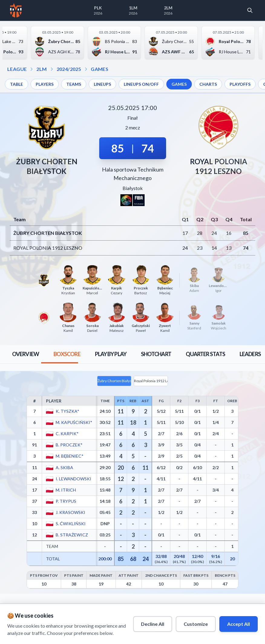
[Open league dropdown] (31, 69)
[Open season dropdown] (52, 69)
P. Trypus (66, 501)
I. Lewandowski (73, 479)
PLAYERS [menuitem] (45, 84)
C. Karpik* (67, 434)
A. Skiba (64, 467)
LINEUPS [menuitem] (102, 84)
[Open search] (250, 10)
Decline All (153, 624)
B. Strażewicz (72, 535)
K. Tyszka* (67, 411)
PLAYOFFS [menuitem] (240, 84)
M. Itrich (65, 490)
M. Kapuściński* (74, 422)
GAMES (100, 69)
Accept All (239, 624)
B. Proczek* (69, 445)
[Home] (16, 10)
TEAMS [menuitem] (74, 84)
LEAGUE (17, 69)
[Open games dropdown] (86, 69)
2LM (41, 69)
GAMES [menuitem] (179, 84)
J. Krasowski (70, 512)
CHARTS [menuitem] (208, 84)
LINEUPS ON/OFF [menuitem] (141, 84)
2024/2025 (69, 69)
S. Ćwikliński (70, 524)
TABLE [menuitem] (16, 84)
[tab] (26, 354)
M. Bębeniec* (69, 456)
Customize (196, 624)
